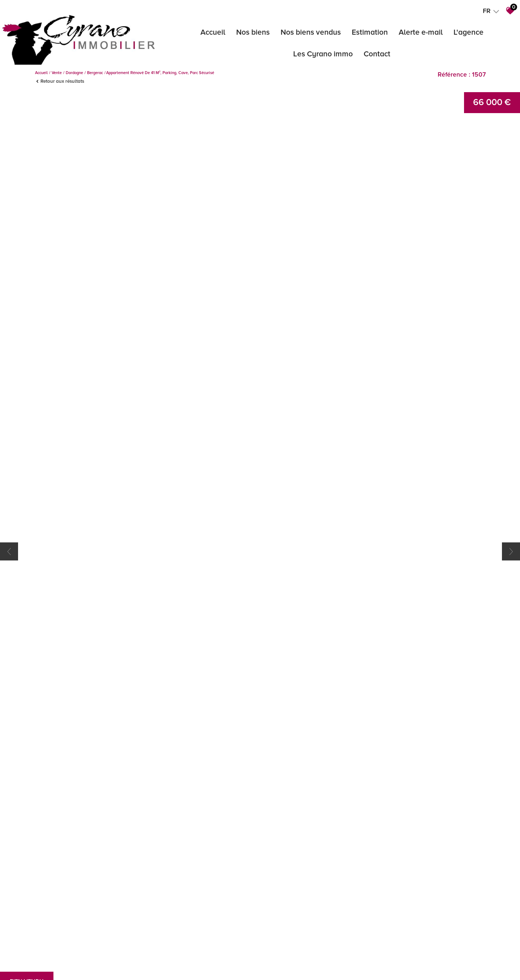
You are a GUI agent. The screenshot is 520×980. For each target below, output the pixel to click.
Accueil (213, 32)
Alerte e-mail (421, 32)
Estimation (370, 32)
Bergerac (95, 73)
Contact (377, 54)
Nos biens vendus (311, 32)
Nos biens (253, 32)
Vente (57, 73)
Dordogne (74, 73)
